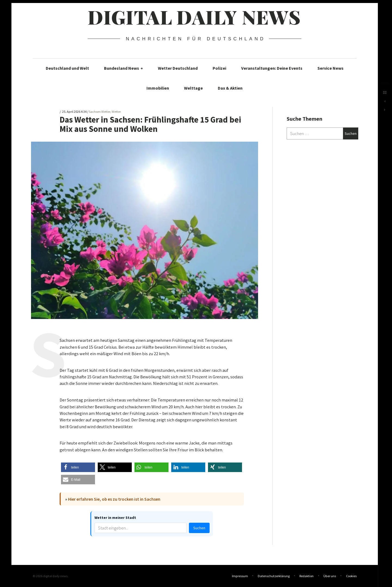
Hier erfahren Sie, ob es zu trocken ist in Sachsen (114, 499)
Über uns (330, 576)
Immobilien (158, 88)
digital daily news (194, 17)
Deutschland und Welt (67, 68)
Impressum (240, 576)
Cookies (351, 576)
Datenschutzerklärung (274, 576)
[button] (78, 467)
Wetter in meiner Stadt (115, 518)
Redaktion (307, 576)
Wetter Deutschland (178, 68)
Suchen (199, 528)
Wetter (116, 112)
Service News (330, 68)
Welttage (193, 88)
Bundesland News (123, 68)
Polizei (219, 68)
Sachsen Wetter (99, 112)
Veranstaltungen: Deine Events (272, 68)
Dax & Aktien (230, 88)
